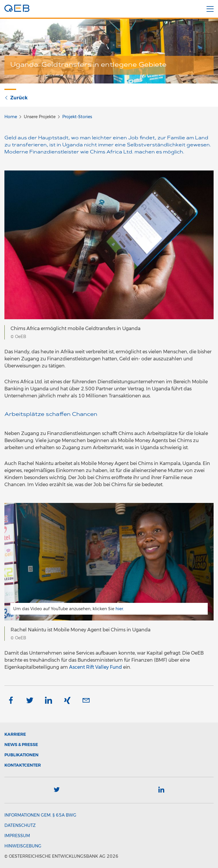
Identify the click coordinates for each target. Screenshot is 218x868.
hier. (120, 609)
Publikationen (21, 755)
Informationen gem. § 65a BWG (40, 815)
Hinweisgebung (23, 846)
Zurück (16, 98)
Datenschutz (20, 825)
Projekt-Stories (77, 117)
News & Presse (21, 745)
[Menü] (210, 9)
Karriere (15, 734)
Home (11, 117)
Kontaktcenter (23, 765)
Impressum (17, 836)
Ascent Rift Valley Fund (95, 667)
